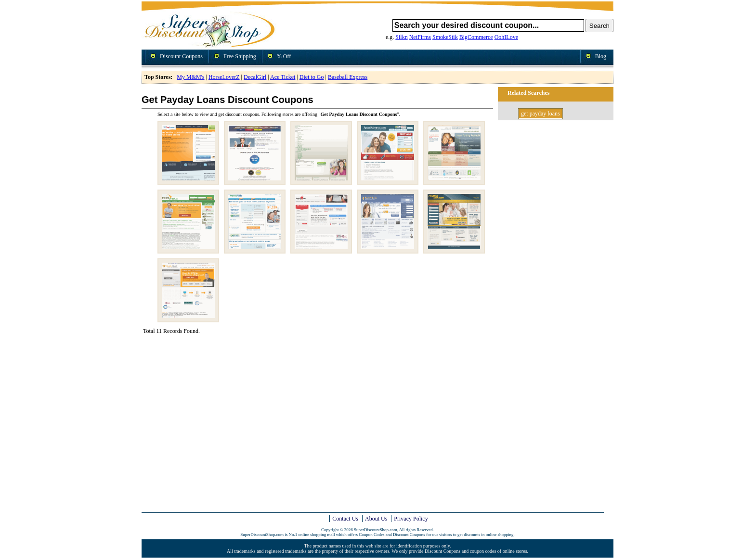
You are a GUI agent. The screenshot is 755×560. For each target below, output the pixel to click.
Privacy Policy (411, 519)
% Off (284, 56)
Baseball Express (348, 77)
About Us (376, 519)
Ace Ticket (283, 77)
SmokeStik (445, 37)
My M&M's (190, 77)
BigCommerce (476, 37)
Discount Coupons (181, 56)
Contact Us (345, 519)
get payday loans (540, 114)
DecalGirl (255, 77)
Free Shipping (240, 56)
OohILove (506, 37)
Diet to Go (312, 77)
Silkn (401, 37)
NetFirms (420, 37)
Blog (601, 56)
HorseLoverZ (224, 77)
